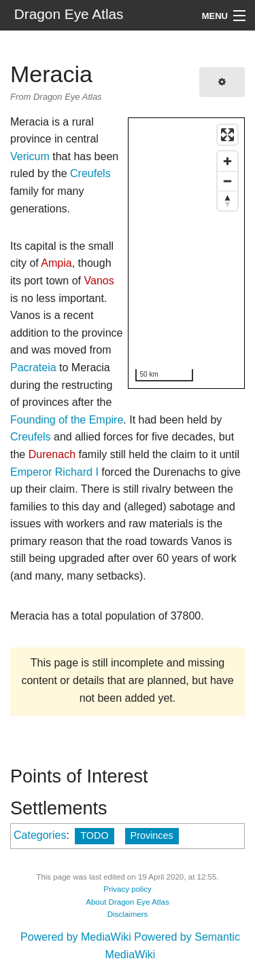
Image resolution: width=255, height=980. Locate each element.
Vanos (99, 281)
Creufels (90, 173)
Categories (40, 835)
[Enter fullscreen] (227, 135)
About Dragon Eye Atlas (128, 902)
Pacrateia (33, 367)
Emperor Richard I (54, 472)
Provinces (152, 835)
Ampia (56, 263)
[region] (187, 254)
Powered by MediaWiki (76, 937)
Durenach (52, 454)
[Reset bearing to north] (227, 201)
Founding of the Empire (67, 420)
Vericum (30, 156)
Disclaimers (128, 914)
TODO (94, 835)
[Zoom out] (227, 181)
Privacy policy (128, 889)
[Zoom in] (227, 161)
